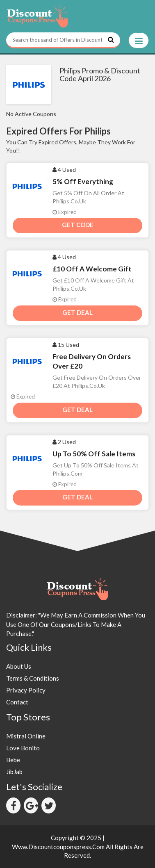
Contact (17, 702)
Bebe (13, 760)
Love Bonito (23, 748)
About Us (19, 666)
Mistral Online (26, 736)
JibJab (14, 772)
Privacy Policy (26, 690)
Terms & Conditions (33, 678)
